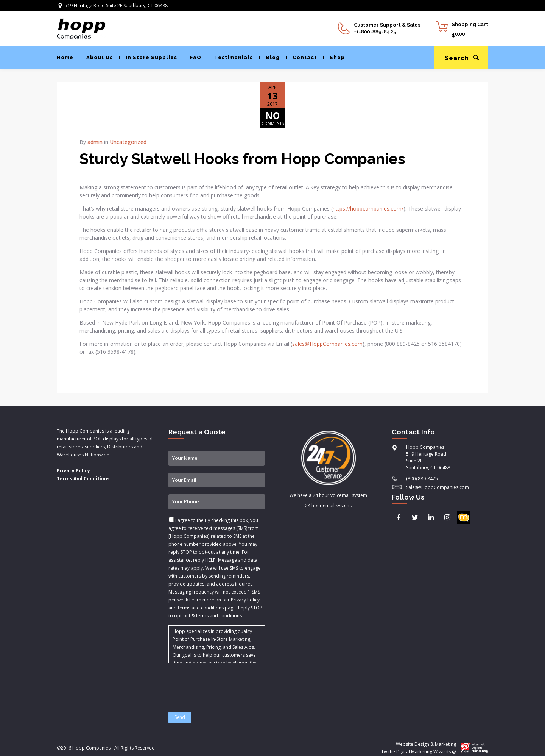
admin (95, 142)
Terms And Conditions (83, 479)
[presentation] (226, 683)
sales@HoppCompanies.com (327, 344)
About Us (96, 57)
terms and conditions (219, 616)
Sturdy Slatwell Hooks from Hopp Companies (242, 159)
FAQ (192, 57)
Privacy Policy (73, 471)
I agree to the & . (215, 568)
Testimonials (230, 57)
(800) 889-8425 (422, 479)
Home (65, 57)
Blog (269, 57)
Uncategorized (128, 142)
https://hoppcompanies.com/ (368, 209)
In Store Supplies (148, 57)
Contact (301, 57)
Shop (334, 57)
